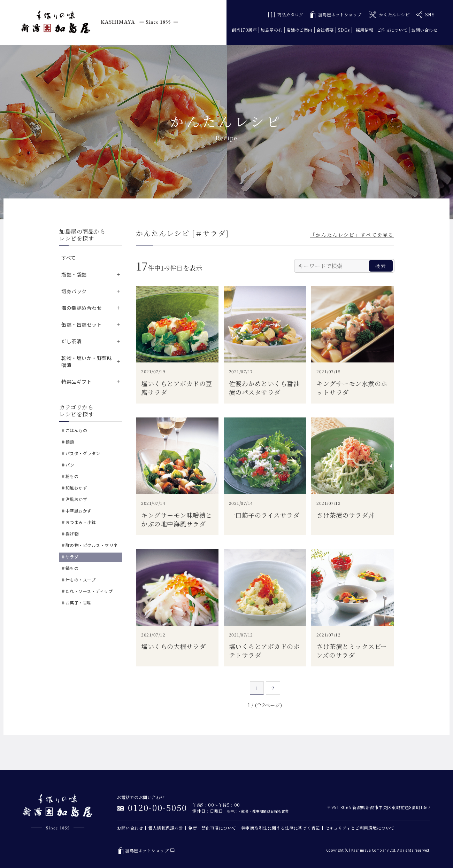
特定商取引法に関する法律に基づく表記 (281, 828)
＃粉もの (70, 476)
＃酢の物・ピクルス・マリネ (89, 545)
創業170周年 (244, 30)
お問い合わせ (424, 30)
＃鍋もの (70, 568)
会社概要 (325, 30)
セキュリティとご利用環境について (360, 828)
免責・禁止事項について (212, 828)
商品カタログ (286, 14)
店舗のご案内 (300, 30)
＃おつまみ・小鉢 (78, 522)
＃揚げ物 (70, 534)
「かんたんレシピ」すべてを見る (352, 235)
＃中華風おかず (76, 511)
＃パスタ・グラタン (81, 453)
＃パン (68, 465)
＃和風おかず (74, 488)
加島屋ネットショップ (336, 15)
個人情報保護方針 (166, 828)
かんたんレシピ (389, 15)
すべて (69, 258)
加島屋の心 (272, 30)
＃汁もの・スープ (78, 580)
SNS (425, 15)
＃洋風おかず (74, 499)
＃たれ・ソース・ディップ (87, 591)
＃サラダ (70, 557)
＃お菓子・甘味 (76, 603)
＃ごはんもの (74, 430)
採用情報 (364, 30)
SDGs (344, 30)
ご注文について (392, 30)
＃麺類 (68, 442)
